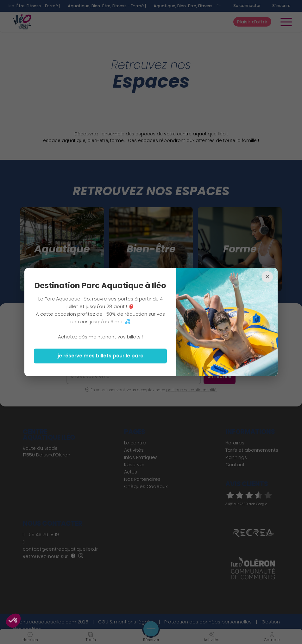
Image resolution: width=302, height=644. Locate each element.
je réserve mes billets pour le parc (101, 356)
